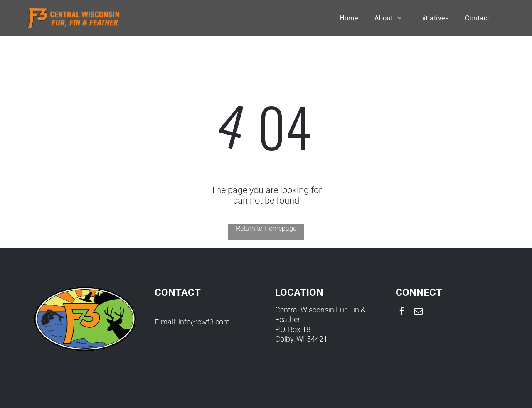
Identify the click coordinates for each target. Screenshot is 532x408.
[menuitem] (349, 18)
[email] (419, 312)
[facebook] (402, 312)
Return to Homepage (266, 228)
